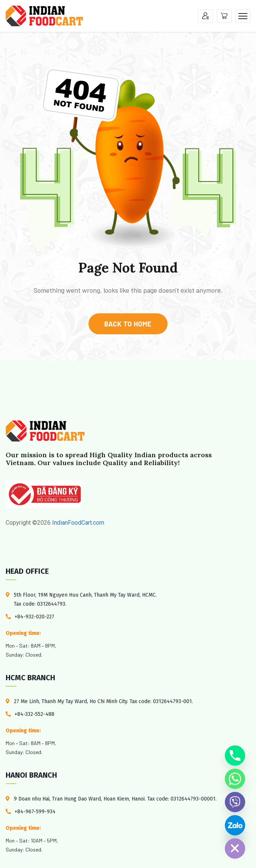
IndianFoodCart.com (77, 523)
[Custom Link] (235, 825)
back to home (128, 324)
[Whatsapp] (235, 779)
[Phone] (235, 756)
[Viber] (235, 802)
